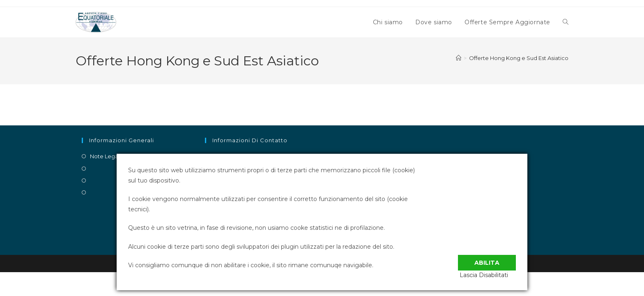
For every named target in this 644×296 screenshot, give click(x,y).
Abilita (487, 258)
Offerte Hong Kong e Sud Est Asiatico (519, 58)
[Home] (459, 58)
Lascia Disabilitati (492, 275)
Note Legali (105, 156)
